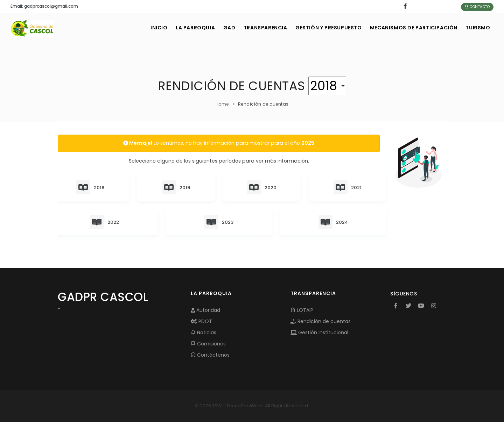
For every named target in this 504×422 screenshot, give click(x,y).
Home (222, 104)
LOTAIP (302, 310)
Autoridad (205, 310)
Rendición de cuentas (321, 321)
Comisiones (208, 344)
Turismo (477, 28)
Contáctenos (210, 355)
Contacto (477, 7)
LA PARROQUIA (183, 28)
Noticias (204, 332)
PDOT (201, 321)
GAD (219, 28)
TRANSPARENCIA (257, 28)
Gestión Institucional (319, 332)
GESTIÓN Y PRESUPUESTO (323, 28)
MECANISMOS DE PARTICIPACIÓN (411, 28)
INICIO (144, 28)
